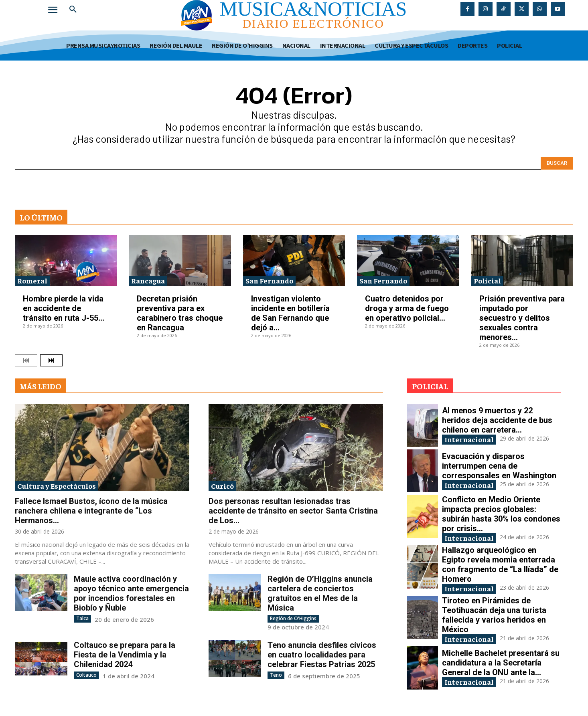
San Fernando (269, 280)
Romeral (32, 280)
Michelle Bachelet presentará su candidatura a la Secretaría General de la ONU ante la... (501, 663)
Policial (487, 280)
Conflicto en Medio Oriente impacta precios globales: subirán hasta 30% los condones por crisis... (501, 514)
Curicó (222, 486)
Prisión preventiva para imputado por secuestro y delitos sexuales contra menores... (522, 318)
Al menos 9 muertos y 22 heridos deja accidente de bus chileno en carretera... (497, 420)
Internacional (469, 439)
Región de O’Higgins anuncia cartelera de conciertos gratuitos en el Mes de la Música (320, 593)
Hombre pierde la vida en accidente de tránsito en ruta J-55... (64, 308)
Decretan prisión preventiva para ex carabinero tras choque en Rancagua (180, 313)
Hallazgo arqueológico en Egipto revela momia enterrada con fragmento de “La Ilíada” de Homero (500, 564)
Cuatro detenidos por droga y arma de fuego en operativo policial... (407, 308)
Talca (82, 618)
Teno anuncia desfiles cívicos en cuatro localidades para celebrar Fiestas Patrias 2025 (322, 655)
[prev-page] (26, 360)
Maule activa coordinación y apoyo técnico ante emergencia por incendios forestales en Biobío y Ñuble (131, 593)
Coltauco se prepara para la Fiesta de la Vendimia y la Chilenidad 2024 (125, 655)
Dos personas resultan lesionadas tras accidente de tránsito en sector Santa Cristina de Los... (293, 511)
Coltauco (86, 675)
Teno (276, 675)
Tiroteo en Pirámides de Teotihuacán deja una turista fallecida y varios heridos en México (494, 615)
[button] (73, 10)
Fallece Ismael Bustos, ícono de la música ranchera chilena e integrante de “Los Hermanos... (91, 511)
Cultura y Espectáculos (57, 486)
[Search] (557, 163)
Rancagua (148, 280)
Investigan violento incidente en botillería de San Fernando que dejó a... (290, 313)
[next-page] (51, 360)
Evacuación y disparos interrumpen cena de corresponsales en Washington (499, 466)
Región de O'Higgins (293, 618)
